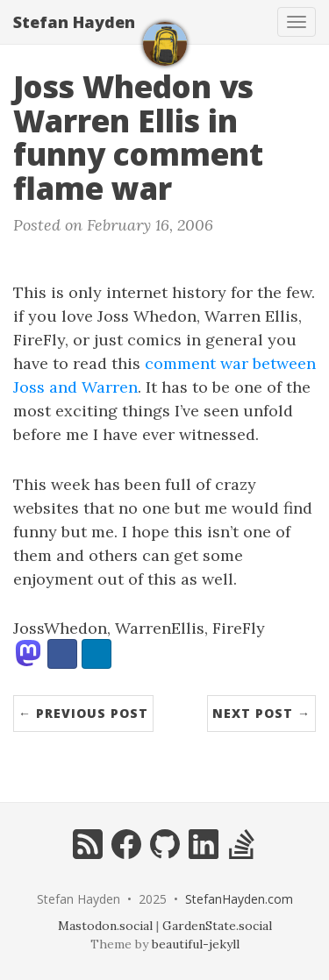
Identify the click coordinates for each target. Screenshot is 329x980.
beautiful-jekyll (196, 944)
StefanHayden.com (239, 899)
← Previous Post (83, 713)
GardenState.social (217, 926)
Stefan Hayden (74, 22)
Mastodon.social (105, 926)
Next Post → (261, 713)
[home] (165, 44)
